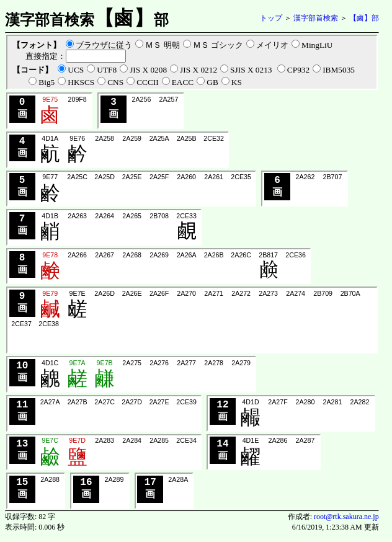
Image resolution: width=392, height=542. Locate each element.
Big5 (47, 82)
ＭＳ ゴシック (218, 45)
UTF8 (107, 70)
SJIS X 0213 (252, 70)
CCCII (148, 82)
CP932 (298, 70)
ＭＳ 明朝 (162, 45)
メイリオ (272, 45)
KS (237, 82)
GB (212, 82)
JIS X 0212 (198, 70)
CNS (115, 82)
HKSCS (81, 82)
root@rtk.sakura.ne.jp (346, 521)
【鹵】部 (364, 18)
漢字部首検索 (316, 18)
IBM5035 (339, 70)
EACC (183, 82)
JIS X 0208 (148, 70)
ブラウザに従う (104, 45)
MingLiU (317, 45)
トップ (271, 18)
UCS (76, 70)
